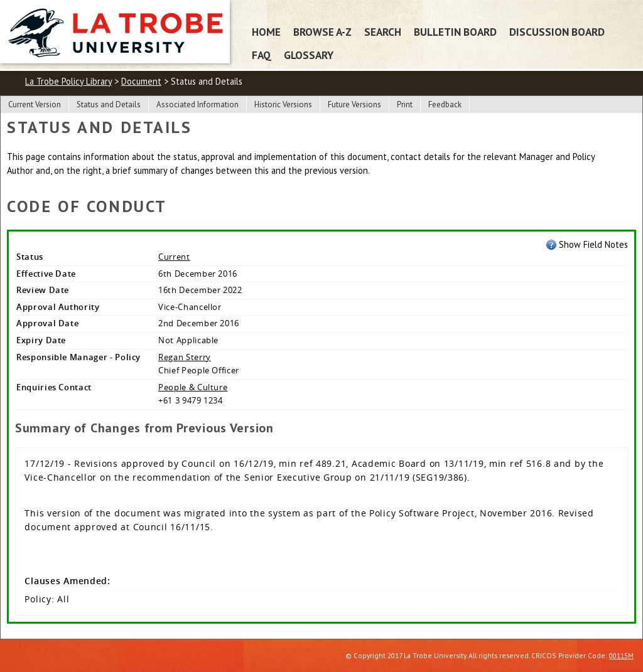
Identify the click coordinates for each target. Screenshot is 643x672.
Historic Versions (283, 104)
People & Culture (193, 387)
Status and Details (109, 104)
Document (141, 81)
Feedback (445, 104)
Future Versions (354, 104)
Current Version (35, 104)
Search (383, 32)
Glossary (309, 55)
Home (266, 32)
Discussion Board (557, 32)
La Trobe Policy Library (68, 81)
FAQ (262, 55)
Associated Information (197, 104)
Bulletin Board (455, 32)
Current (174, 257)
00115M (621, 655)
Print (405, 104)
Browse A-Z (322, 32)
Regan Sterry (185, 357)
